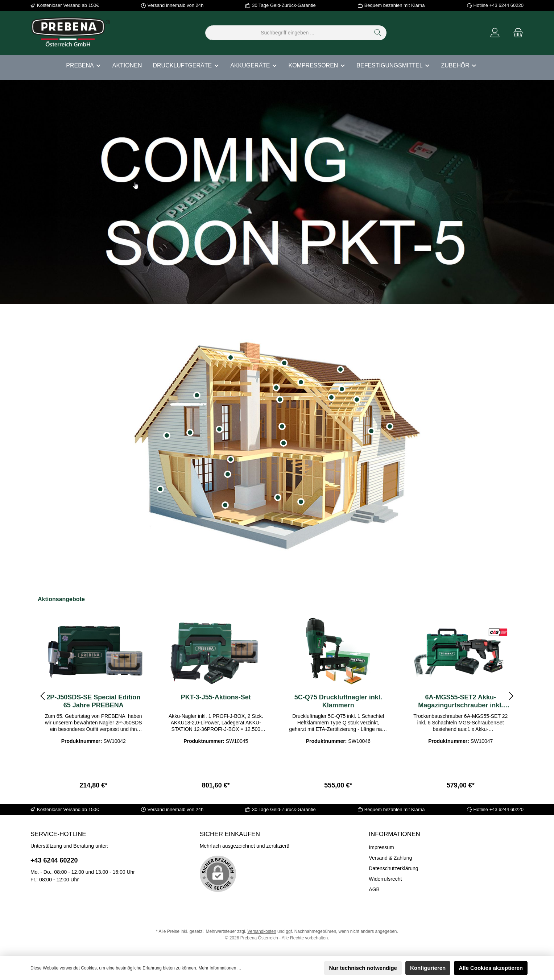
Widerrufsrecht (385, 879)
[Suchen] (378, 33)
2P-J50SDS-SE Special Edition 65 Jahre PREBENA (93, 701)
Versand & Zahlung (390, 858)
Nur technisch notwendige (363, 968)
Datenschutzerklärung (393, 868)
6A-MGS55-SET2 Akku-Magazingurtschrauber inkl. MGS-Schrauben (460, 701)
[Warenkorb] (516, 33)
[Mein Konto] (495, 33)
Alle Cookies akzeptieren (491, 968)
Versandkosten (262, 931)
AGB (374, 889)
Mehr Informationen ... (220, 968)
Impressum (381, 847)
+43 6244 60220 (54, 860)
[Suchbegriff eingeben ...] (288, 33)
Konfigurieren (428, 968)
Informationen (394, 834)
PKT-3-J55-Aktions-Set (216, 697)
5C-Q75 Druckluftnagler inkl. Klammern (338, 701)
